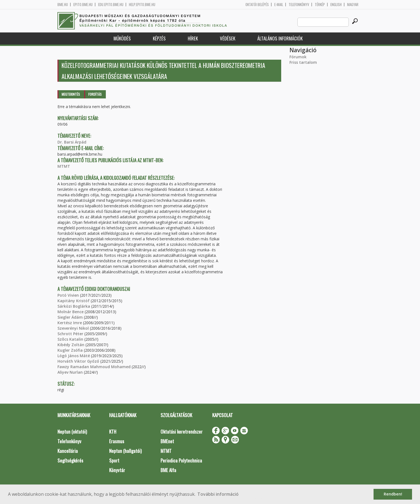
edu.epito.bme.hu (111, 5)
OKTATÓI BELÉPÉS (257, 5)
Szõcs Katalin (70, 339)
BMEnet (167, 441)
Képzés (159, 38)
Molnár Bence (71, 312)
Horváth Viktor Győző (78, 361)
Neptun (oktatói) (72, 432)
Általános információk (280, 38)
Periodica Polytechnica (181, 460)
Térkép (320, 5)
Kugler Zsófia (70, 350)
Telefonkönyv (299, 5)
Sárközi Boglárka (74, 306)
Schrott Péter (70, 334)
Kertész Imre (70, 323)
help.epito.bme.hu (142, 5)
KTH (113, 432)
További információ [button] (218, 494)
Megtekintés (71, 94)
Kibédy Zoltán (71, 345)
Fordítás (95, 94)
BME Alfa (168, 470)
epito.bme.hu (83, 5)
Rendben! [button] (393, 494)
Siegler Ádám (70, 317)
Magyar (353, 5)
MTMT (64, 166)
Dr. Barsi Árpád (72, 142)
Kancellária (68, 451)
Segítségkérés (70, 460)
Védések (228, 38)
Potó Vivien (68, 295)
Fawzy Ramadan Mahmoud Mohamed (94, 367)
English (336, 5)
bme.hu (63, 5)
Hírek (193, 38)
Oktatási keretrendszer (182, 432)
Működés (122, 38)
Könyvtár (117, 470)
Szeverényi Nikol (73, 328)
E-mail (279, 5)
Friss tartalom (303, 62)
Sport (114, 460)
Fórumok (298, 57)
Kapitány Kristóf (74, 301)
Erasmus (117, 441)
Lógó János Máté (74, 356)
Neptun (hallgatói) (125, 451)
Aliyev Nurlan (70, 372)
